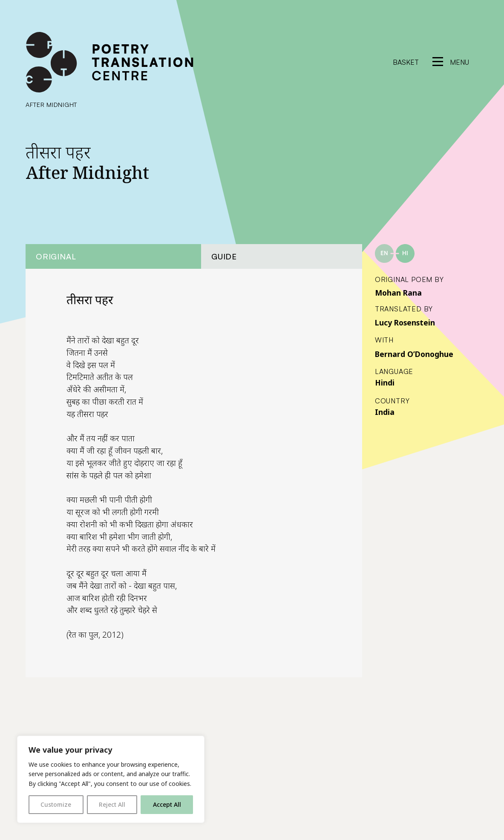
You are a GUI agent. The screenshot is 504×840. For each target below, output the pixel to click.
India (385, 412)
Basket (406, 62)
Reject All (112, 804)
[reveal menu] (451, 62)
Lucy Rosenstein (405, 322)
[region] (111, 779)
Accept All (167, 804)
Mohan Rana (398, 293)
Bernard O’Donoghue (414, 354)
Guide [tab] (224, 256)
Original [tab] (56, 256)
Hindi (385, 383)
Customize (56, 804)
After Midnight (51, 104)
